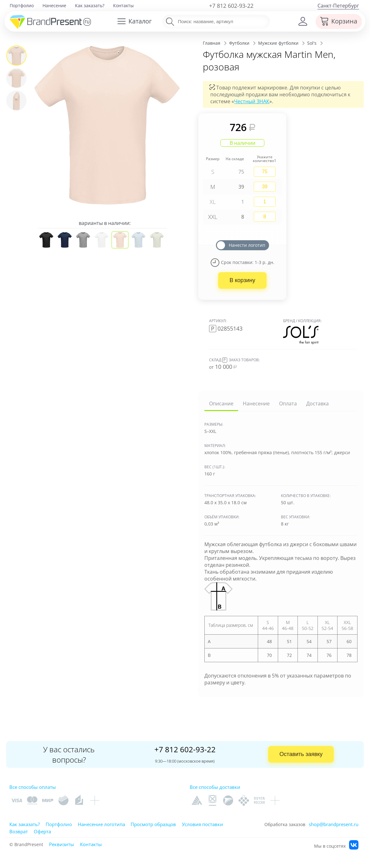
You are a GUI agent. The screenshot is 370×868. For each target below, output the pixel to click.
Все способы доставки (215, 787)
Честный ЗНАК (252, 101)
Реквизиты (62, 844)
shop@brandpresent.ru (334, 824)
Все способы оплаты (33, 787)
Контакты (123, 5)
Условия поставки (202, 824)
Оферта (42, 831)
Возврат (19, 831)
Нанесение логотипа (101, 824)
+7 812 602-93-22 (231, 6)
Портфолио (22, 5)
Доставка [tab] (317, 404)
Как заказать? (90, 5)
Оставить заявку (301, 754)
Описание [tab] (221, 404)
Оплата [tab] (288, 404)
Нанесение (54, 5)
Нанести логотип (247, 245)
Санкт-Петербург (338, 6)
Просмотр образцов (153, 824)
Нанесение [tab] (256, 404)
